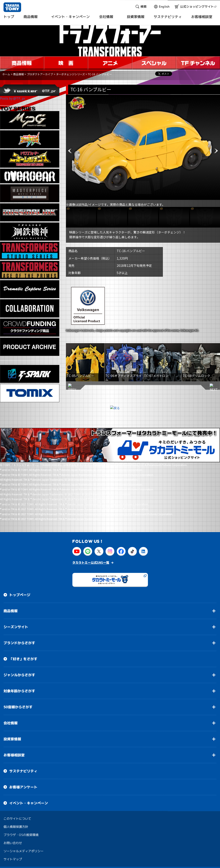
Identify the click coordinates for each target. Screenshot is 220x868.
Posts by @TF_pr (13, 98)
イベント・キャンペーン (29, 803)
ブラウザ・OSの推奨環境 (21, 835)
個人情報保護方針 (16, 827)
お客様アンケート (23, 787)
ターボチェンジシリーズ (70, 74)
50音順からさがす (18, 707)
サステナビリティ (23, 771)
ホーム (6, 74)
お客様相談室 (14, 755)
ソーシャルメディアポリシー (24, 851)
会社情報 (11, 723)
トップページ (20, 595)
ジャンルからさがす (19, 675)
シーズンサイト (16, 627)
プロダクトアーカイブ (40, 74)
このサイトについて (17, 819)
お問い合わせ (13, 843)
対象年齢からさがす (19, 691)
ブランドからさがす (19, 643)
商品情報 (18, 74)
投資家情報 (12, 739)
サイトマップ (13, 859)
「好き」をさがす (23, 659)
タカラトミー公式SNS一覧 (91, 562)
